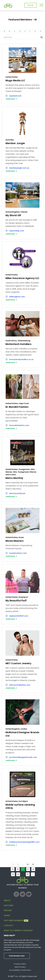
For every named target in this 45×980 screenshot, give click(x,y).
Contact (9, 925)
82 (28, 874)
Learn (7, 915)
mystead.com (15, 96)
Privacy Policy (20, 964)
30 (18, 874)
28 (33, 869)
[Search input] (21, 37)
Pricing (8, 910)
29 (13, 874)
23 (33, 864)
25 (18, 869)
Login (30, 5)
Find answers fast (17, 956)
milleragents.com (17, 297)
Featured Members (16, 920)
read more (10, 99)
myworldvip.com (16, 231)
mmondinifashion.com (19, 425)
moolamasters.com (18, 553)
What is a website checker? (18, 930)
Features (9, 905)
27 (28, 869)
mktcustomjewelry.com (20, 685)
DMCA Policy (20, 967)
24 (13, 869)
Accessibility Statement (20, 970)
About (7, 900)
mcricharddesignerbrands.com (23, 757)
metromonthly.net (17, 493)
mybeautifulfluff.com (19, 616)
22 (28, 864)
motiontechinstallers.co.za (21, 359)
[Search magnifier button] (42, 37)
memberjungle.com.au (19, 168)
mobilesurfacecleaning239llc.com (24, 842)
